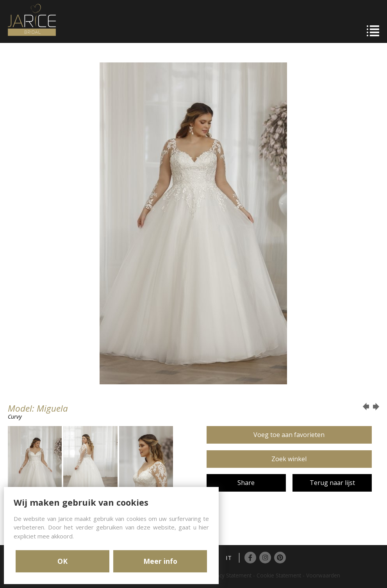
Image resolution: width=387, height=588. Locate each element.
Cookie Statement (279, 575)
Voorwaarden (323, 575)
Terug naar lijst (332, 483)
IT (229, 558)
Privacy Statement (229, 575)
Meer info (160, 561)
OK (62, 561)
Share (246, 483)
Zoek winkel (289, 459)
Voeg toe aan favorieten (289, 435)
